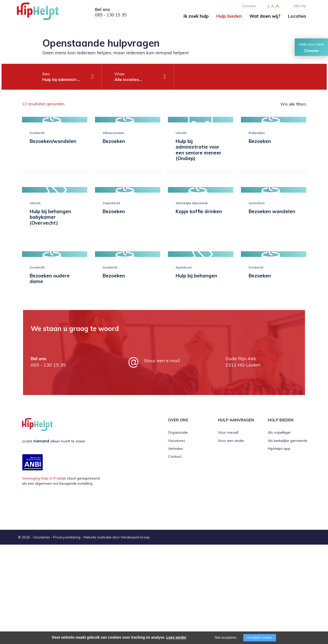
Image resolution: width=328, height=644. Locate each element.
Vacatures (177, 441)
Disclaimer (42, 537)
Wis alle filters (293, 104)
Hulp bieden (229, 16)
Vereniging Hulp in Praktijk (44, 478)
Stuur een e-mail (162, 361)
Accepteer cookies (260, 638)
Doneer (312, 50)
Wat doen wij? (265, 16)
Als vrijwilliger (279, 432)
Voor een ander (231, 441)
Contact (175, 456)
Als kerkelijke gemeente (288, 441)
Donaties (249, 6)
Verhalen (175, 449)
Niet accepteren (226, 638)
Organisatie (178, 432)
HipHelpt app (279, 449)
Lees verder (176, 637)
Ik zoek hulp (196, 16)
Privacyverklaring (67, 537)
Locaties (297, 16)
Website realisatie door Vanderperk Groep (117, 537)
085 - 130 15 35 (111, 15)
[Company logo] (43, 13)
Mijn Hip (300, 6)
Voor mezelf (228, 432)
